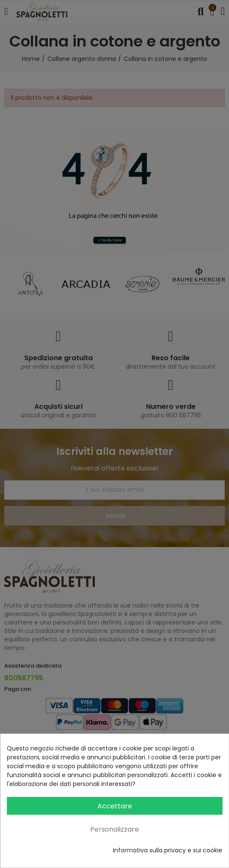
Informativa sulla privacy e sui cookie (168, 850)
